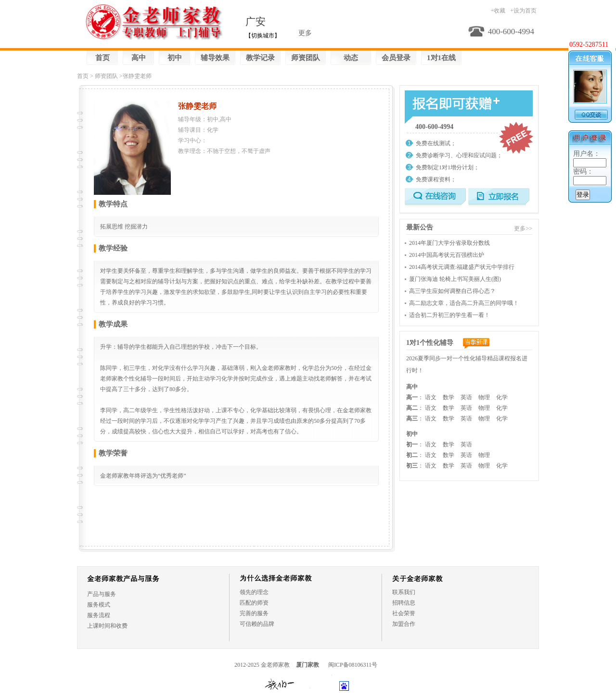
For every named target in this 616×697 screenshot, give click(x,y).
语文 (431, 397)
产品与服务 (102, 594)
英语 (466, 397)
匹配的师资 (254, 603)
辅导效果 (215, 58)
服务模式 (99, 605)
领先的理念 (254, 592)
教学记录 (260, 58)
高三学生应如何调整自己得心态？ (452, 291)
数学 (449, 397)
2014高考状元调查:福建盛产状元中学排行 (462, 267)
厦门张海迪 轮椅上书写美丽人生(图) (455, 279)
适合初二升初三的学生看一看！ (449, 315)
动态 (351, 58)
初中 (175, 58)
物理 (484, 397)
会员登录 (396, 58)
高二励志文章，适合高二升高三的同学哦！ (464, 303)
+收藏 (498, 11)
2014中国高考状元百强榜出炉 (447, 255)
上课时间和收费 (107, 626)
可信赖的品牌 (257, 624)
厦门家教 (308, 665)
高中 (139, 58)
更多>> (523, 228)
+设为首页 (523, 11)
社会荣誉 (404, 613)
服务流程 (99, 615)
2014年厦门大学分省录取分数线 (449, 243)
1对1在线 (441, 58)
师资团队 (306, 58)
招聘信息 (404, 603)
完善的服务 (254, 613)
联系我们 (404, 592)
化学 (502, 397)
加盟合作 (404, 624)
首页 (103, 58)
